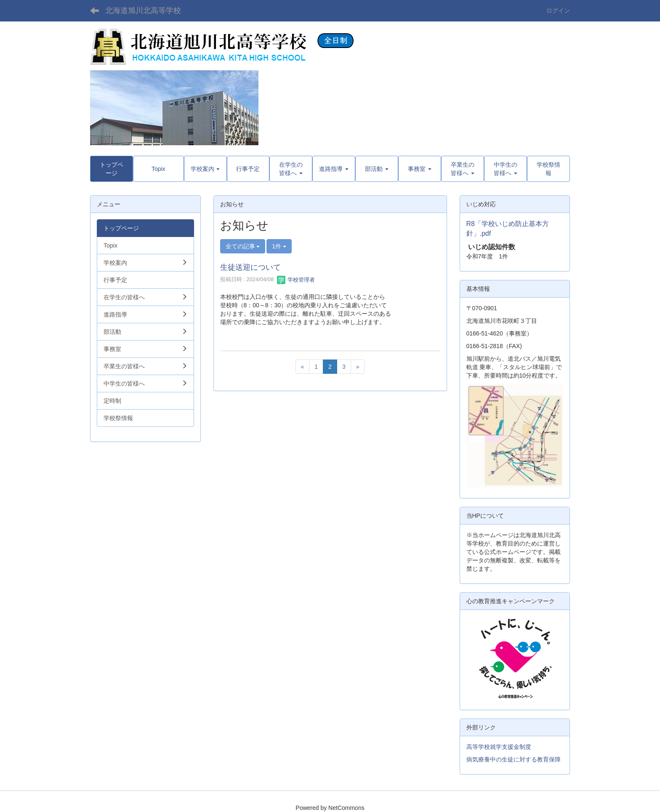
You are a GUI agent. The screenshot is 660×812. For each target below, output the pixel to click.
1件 (279, 246)
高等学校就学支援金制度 (499, 747)
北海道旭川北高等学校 (143, 11)
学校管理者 (296, 280)
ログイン (558, 11)
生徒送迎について (250, 267)
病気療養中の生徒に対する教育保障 (514, 759)
